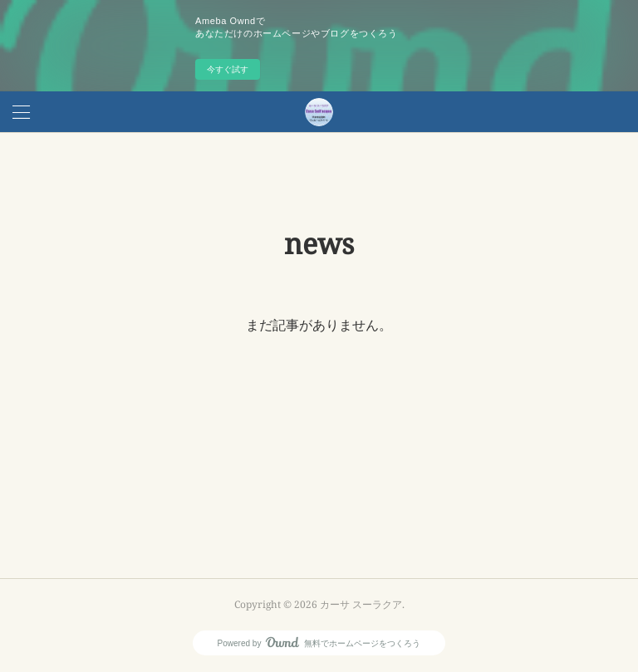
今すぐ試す (228, 69)
